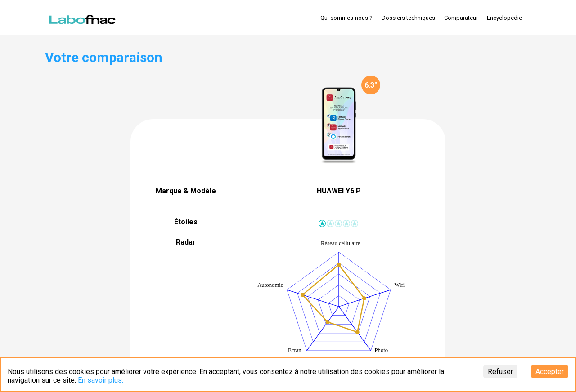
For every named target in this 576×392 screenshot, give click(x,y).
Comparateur (461, 18)
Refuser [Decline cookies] (500, 372)
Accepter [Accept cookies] (550, 372)
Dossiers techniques (408, 18)
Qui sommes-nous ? (346, 18)
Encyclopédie (504, 18)
